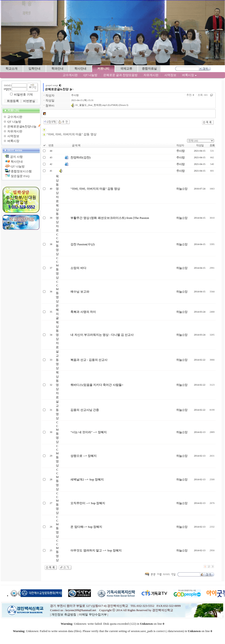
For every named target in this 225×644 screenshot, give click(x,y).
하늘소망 (182, 189)
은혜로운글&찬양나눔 (22, 126)
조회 (212, 145)
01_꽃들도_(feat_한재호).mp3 (89, 105)
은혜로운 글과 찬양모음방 (121, 75)
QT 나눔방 (90, 75)
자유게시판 (151, 75)
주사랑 (75, 95)
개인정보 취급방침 (64, 614)
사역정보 (170, 75)
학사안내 (17, 162)
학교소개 (11, 69)
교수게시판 (70, 75)
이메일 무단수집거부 (93, 614)
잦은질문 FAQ (20, 176)
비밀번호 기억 (23, 95)
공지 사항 (16, 157)
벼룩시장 (189, 75)
